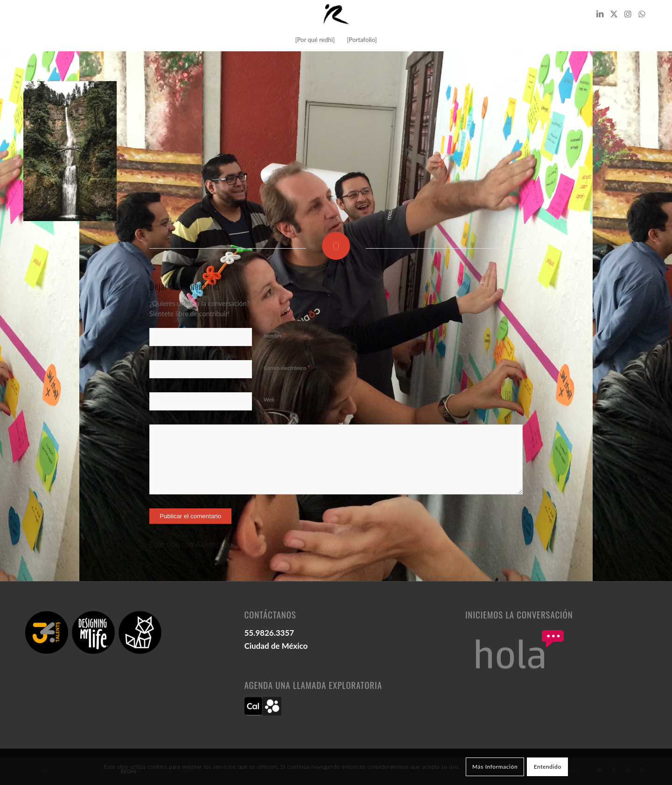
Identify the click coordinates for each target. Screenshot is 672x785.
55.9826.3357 (269, 633)
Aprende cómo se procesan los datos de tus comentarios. (392, 544)
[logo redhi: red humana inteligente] (336, 14)
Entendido (548, 767)
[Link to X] (614, 14)
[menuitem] (315, 40)
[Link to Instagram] (628, 14)
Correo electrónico (287, 368)
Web (269, 399)
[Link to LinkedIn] (600, 14)
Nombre (275, 335)
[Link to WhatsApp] (642, 14)
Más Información (495, 767)
